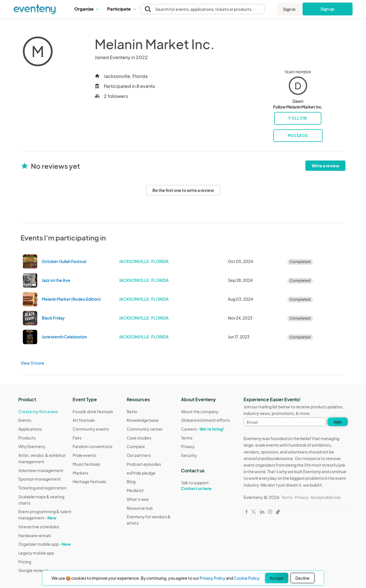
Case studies (139, 438)
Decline (303, 578)
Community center (145, 429)
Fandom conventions (93, 446)
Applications (30, 429)
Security (189, 455)
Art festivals (84, 420)
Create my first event (38, 412)
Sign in (289, 9)
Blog (131, 481)
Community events (91, 429)
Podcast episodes (144, 464)
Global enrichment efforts (205, 420)
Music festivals (86, 464)
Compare (136, 446)
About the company (200, 412)
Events (25, 420)
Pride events (84, 455)
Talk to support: (205, 486)
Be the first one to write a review (183, 190)
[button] (86, 9)
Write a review (325, 166)
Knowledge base (143, 420)
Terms (187, 438)
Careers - (203, 429)
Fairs (77, 438)
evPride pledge (141, 473)
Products (27, 438)
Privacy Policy (212, 578)
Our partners (139, 455)
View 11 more (32, 363)
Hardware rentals (35, 535)
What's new (138, 499)
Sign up (328, 9)
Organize (86, 9)
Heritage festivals (89, 481)
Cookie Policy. (247, 578)
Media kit (135, 490)
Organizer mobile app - (44, 544)
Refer (132, 412)
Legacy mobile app (36, 553)
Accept (277, 578)
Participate (122, 9)
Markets (80, 473)
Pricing (25, 562)
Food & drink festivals (93, 412)
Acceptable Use (326, 497)
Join (338, 422)
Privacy (188, 446)
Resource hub (140, 508)
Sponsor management (40, 479)
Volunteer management (41, 470)
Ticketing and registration (42, 488)
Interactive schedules (39, 527)
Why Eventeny (32, 446)
